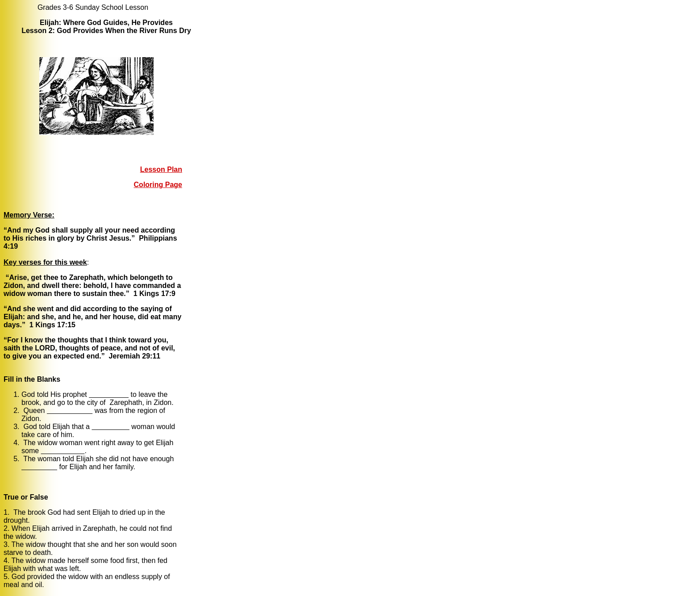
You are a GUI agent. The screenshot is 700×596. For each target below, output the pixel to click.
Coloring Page (158, 185)
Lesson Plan (161, 169)
